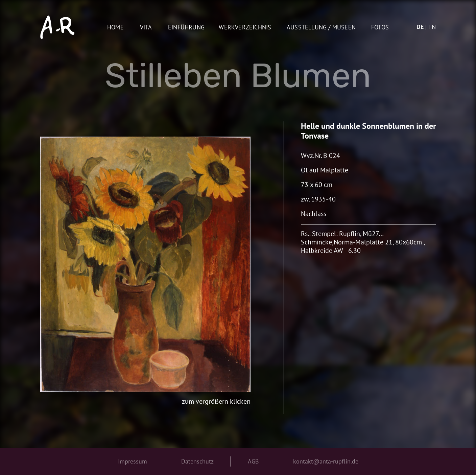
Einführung (186, 28)
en (432, 27)
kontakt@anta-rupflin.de (326, 461)
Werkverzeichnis (245, 28)
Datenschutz (197, 461)
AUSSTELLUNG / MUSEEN (321, 28)
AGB (253, 461)
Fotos (380, 28)
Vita (146, 28)
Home (115, 28)
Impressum (133, 461)
